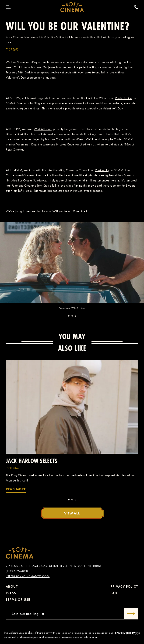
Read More (16, 489)
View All (72, 513)
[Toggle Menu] (8, 7)
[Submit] (131, 614)
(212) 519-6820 (17, 571)
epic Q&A (124, 144)
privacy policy (125, 635)
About (12, 587)
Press (11, 593)
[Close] (137, 636)
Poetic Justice (124, 98)
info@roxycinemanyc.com (28, 576)
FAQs (115, 593)
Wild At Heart (43, 129)
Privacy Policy (124, 587)
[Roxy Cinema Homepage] (72, 7)
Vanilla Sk (101, 170)
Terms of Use (18, 600)
